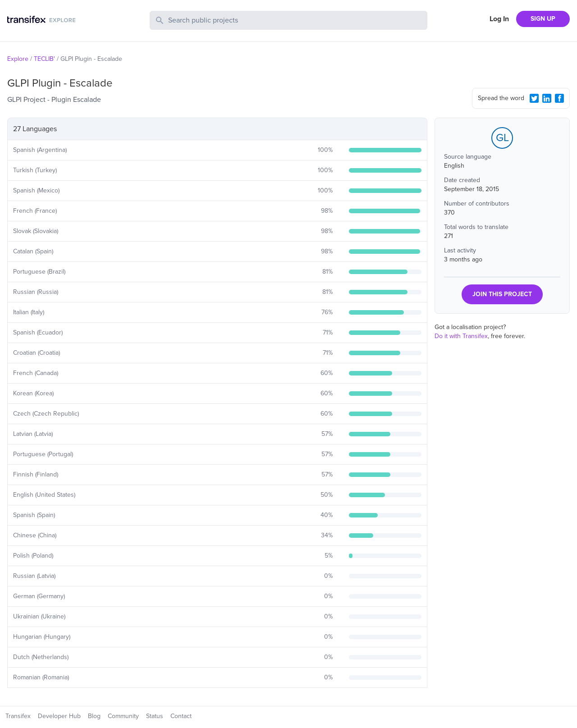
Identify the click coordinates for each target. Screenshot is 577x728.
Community (123, 716)
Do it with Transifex (461, 336)
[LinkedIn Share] (547, 98)
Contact (181, 716)
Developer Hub (59, 716)
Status (155, 716)
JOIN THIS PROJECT (502, 294)
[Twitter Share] (534, 98)
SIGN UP (543, 19)
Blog (94, 716)
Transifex (18, 716)
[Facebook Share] (559, 98)
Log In (499, 19)
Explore (18, 59)
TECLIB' (44, 59)
